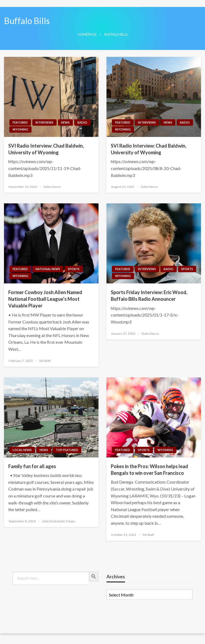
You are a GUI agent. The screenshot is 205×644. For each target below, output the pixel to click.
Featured (20, 122)
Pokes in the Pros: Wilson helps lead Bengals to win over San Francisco (149, 470)
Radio (82, 122)
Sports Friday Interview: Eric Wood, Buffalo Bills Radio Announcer (149, 296)
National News (48, 269)
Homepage (87, 35)
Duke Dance (52, 187)
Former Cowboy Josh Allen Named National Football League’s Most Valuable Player (45, 299)
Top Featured (67, 450)
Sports (74, 269)
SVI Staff (45, 361)
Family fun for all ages (32, 466)
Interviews (44, 122)
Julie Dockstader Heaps (59, 521)
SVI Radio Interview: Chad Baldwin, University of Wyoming (46, 149)
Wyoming (20, 129)
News (65, 122)
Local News (22, 450)
